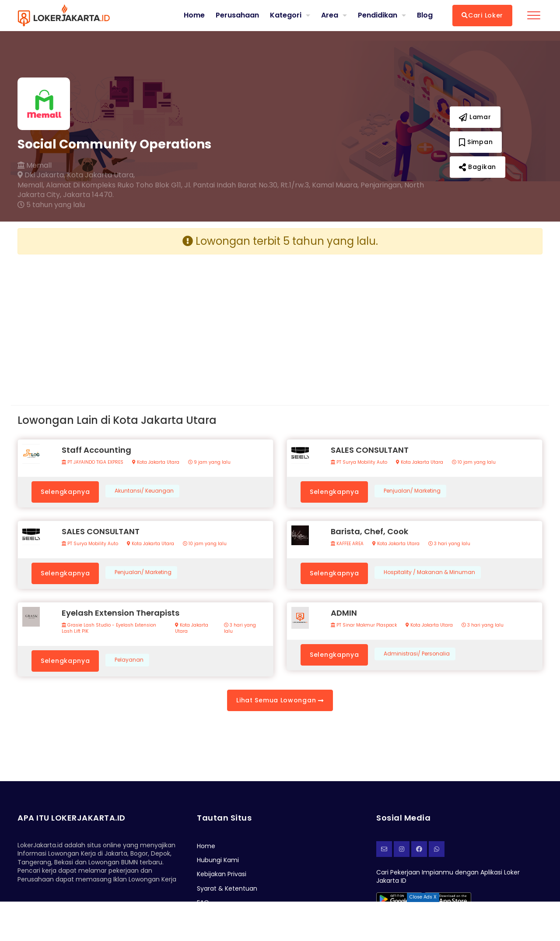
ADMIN (344, 613)
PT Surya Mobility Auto (359, 462)
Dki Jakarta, (41, 175)
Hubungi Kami (218, 860)
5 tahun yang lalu (51, 205)
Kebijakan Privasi (222, 874)
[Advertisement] (145, 323)
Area (330, 15)
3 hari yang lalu (449, 544)
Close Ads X (423, 897)
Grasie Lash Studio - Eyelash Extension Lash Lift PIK (109, 628)
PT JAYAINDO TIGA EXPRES (93, 462)
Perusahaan (237, 15)
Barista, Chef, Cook (369, 531)
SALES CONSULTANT (370, 450)
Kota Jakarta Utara (156, 462)
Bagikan (478, 167)
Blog (425, 15)
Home (194, 15)
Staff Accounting (96, 450)
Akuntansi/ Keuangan (144, 491)
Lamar (475, 117)
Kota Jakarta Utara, (101, 175)
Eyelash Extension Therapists (121, 613)
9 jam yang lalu (209, 462)
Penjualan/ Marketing (412, 491)
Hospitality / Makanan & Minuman (429, 572)
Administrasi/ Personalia (417, 654)
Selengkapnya (65, 492)
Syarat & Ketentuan (227, 888)
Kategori (286, 15)
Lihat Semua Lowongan (280, 700)
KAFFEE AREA (347, 544)
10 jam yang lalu (474, 462)
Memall (35, 166)
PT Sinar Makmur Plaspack (364, 625)
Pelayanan (129, 660)
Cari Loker (482, 15)
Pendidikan (378, 15)
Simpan (476, 142)
